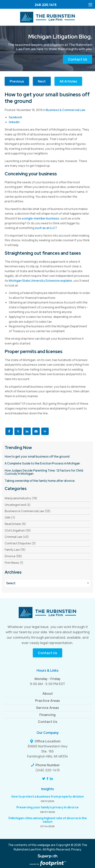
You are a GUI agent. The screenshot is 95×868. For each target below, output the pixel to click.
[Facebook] (47, 779)
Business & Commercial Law (66, 110)
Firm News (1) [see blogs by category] (14, 563)
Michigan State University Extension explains (40, 281)
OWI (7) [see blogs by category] (10, 518)
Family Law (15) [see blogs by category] (15, 550)
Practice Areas (47, 701)
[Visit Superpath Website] (47, 857)
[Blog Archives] (47, 583)
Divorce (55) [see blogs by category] (13, 556)
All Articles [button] (68, 81)
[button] (9, 431)
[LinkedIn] (51, 779)
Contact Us (78, 59)
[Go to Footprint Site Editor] (47, 864)
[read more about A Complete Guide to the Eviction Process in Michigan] (47, 464)
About (48, 693)
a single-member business (41, 218)
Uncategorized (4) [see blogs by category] (18, 505)
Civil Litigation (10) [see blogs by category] (18, 530)
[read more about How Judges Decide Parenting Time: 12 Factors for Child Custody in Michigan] (47, 472)
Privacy (76, 849)
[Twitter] (44, 779)
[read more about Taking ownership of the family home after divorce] (47, 481)
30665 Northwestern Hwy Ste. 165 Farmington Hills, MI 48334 (47, 751)
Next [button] (42, 81)
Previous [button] (17, 81)
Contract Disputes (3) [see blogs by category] (20, 543)
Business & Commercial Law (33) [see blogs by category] (28, 511)
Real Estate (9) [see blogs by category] (15, 524)
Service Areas (47, 708)
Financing (47, 715)
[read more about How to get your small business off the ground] (47, 457)
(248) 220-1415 (47, 770)
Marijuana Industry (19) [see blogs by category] (21, 498)
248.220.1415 (46, 5)
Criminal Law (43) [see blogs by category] (17, 537)
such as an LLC (45, 228)
